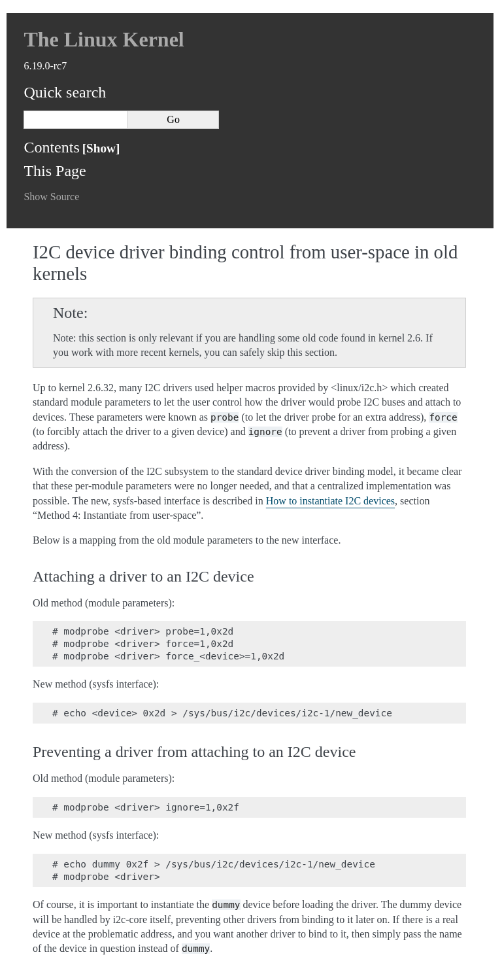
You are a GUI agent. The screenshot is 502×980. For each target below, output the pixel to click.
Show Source (51, 197)
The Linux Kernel (104, 39)
